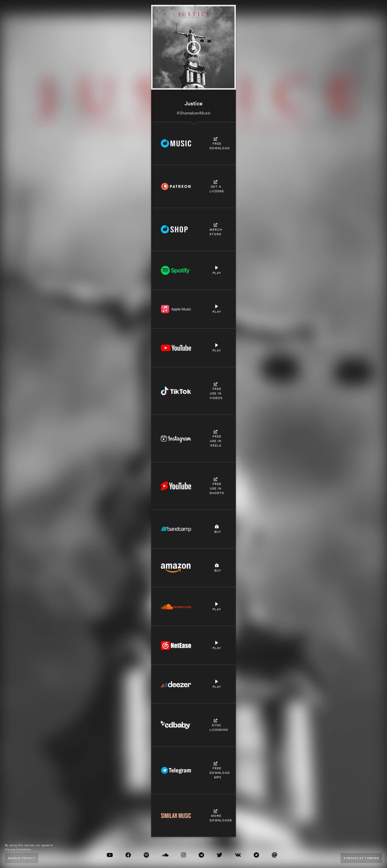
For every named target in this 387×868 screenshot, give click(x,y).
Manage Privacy (22, 858)
